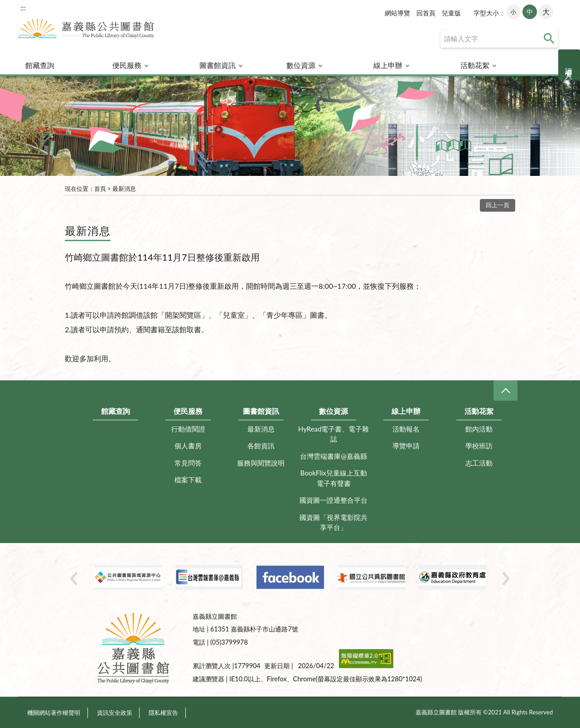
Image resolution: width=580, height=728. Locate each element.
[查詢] (499, 39)
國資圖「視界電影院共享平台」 (333, 522)
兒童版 (451, 13)
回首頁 (426, 13)
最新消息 (124, 189)
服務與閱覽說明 (261, 463)
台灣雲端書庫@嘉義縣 (333, 456)
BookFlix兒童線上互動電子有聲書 (334, 478)
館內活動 (479, 429)
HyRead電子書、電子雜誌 (334, 434)
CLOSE (505, 391)
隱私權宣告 (163, 713)
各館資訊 (261, 446)
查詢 (549, 39)
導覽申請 (406, 446)
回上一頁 (498, 205)
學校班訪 (479, 446)
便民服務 (127, 65)
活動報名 (406, 429)
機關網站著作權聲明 (54, 713)
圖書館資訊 (217, 65)
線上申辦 (388, 65)
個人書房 (188, 446)
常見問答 (188, 463)
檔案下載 (188, 480)
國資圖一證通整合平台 (333, 500)
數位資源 (301, 65)
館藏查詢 (40, 65)
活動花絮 (475, 65)
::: (23, 7)
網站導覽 (397, 13)
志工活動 (479, 463)
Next (506, 578)
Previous (74, 578)
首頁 (100, 189)
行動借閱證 (188, 429)
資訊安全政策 (115, 713)
